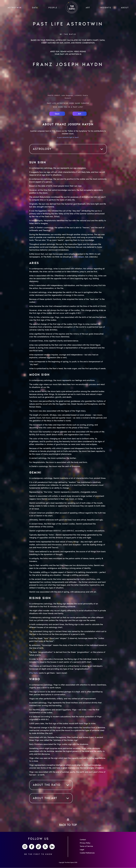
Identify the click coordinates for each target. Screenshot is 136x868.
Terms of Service (86, 846)
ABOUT (125, 8)
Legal (82, 850)
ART (88, 8)
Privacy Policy (85, 843)
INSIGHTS (106, 8)
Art (80, 114)
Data (35, 8)
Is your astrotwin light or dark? (68, 138)
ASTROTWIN (15, 8)
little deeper (79, 257)
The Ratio (34, 673)
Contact (83, 840)
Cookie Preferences (87, 853)
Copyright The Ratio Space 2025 (68, 863)
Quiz (57, 114)
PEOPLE (53, 8)
